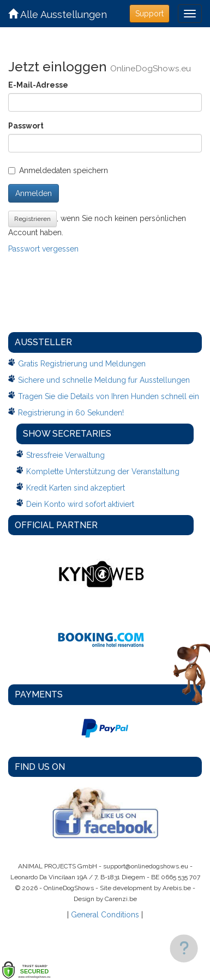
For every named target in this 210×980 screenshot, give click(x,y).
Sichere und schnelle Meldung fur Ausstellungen (104, 380)
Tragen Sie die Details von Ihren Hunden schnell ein (109, 396)
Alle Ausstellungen (58, 14)
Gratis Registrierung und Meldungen (82, 364)
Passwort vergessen (43, 249)
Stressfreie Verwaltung (65, 455)
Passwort (26, 126)
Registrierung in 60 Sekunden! (71, 413)
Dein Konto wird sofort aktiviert (80, 504)
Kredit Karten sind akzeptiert (76, 488)
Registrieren (32, 219)
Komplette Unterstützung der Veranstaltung (103, 471)
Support (149, 14)
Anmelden (34, 193)
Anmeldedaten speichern (58, 170)
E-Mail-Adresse (38, 85)
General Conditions (105, 915)
